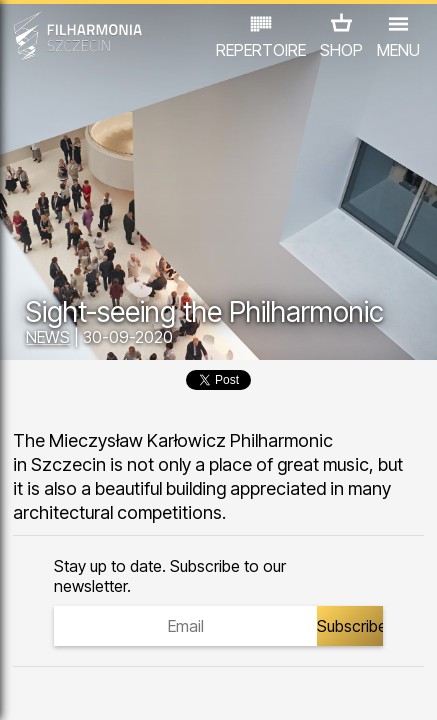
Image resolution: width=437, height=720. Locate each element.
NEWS (48, 337)
